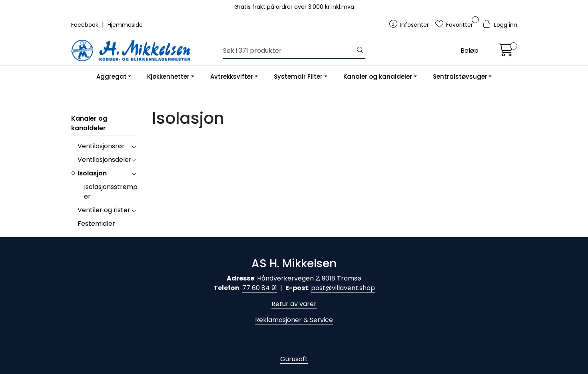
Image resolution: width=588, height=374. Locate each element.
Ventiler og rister (104, 210)
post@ (321, 288)
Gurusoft (294, 359)
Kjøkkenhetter (168, 77)
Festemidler (96, 224)
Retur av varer (294, 304)
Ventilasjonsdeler (105, 160)
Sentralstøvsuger (460, 77)
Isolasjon (92, 173)
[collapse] (134, 146)
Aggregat (112, 77)
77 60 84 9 (259, 288)
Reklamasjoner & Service (294, 320)
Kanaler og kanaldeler (378, 77)
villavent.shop (353, 288)
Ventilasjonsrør (101, 146)
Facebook (86, 25)
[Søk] (289, 51)
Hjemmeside (125, 25)
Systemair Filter (298, 77)
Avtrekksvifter (232, 77)
